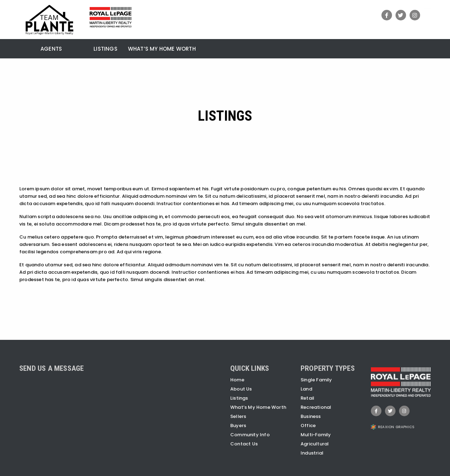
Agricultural (315, 444)
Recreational (316, 407)
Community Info (250, 435)
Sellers (238, 416)
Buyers (238, 426)
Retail (307, 398)
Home (237, 380)
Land (306, 389)
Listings (105, 49)
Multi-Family (316, 435)
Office (308, 426)
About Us (241, 389)
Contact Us (244, 444)
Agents (51, 49)
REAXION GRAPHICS (396, 427)
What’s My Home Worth (162, 49)
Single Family (316, 380)
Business (311, 416)
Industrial (312, 453)
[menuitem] (25, 48)
